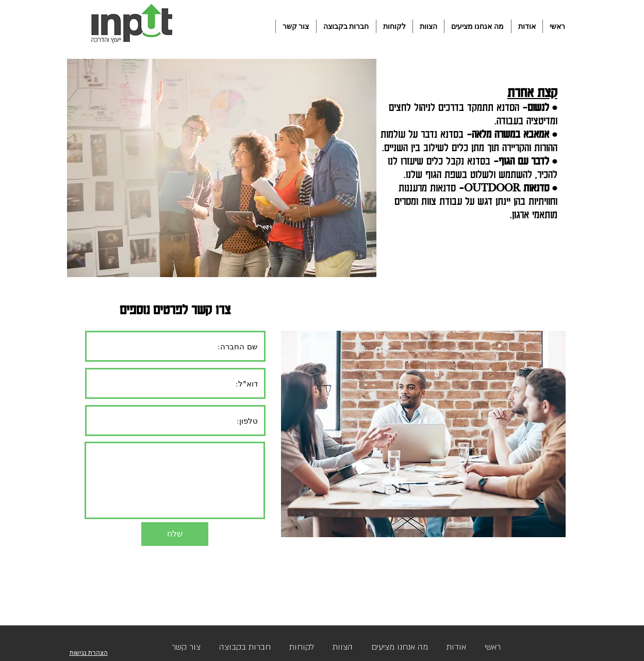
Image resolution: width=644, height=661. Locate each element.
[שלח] (175, 534)
